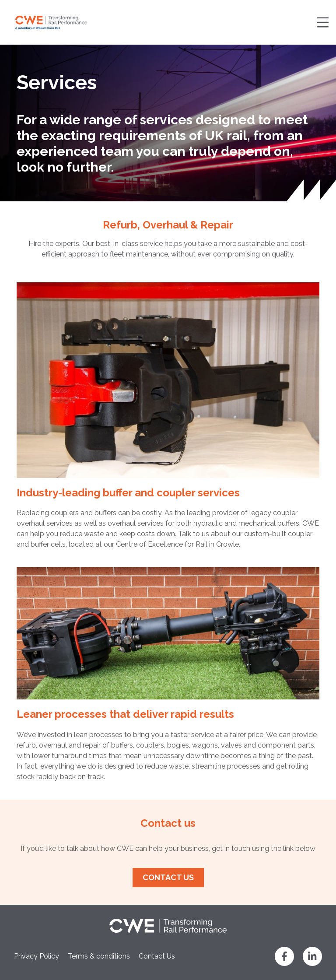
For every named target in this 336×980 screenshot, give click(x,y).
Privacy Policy (37, 956)
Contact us (168, 877)
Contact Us (157, 956)
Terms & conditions (99, 956)
